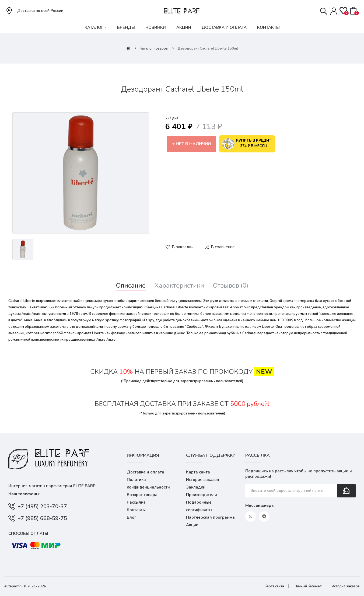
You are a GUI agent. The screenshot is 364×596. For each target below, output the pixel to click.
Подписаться (346, 491)
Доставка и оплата (146, 472)
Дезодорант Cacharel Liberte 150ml (208, 48)
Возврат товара (142, 495)
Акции (192, 525)
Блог (132, 517)
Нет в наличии (193, 144)
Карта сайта (198, 472)
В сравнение (223, 247)
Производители (202, 495)
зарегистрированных (198, 381)
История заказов (202, 480)
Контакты (136, 510)
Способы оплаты (28, 534)
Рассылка (136, 502)
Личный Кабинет (308, 586)
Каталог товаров (154, 48)
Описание (131, 286)
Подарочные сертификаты (199, 506)
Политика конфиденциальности (148, 483)
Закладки (196, 487)
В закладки (183, 247)
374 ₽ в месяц (247, 144)
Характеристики (179, 286)
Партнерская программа (210, 517)
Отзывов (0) (231, 286)
